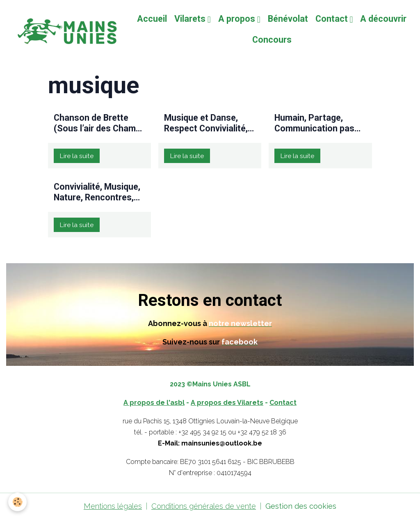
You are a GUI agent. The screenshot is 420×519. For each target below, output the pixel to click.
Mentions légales (113, 506)
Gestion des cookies (301, 506)
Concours (272, 40)
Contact (333, 19)
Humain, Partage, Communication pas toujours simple (314, 123)
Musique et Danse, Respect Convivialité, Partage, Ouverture (206, 123)
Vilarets (191, 19)
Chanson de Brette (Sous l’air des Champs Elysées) (100, 123)
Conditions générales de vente (204, 506)
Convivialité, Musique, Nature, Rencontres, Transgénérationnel (97, 192)
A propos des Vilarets (227, 403)
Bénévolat (288, 19)
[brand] (65, 29)
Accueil (152, 19)
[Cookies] (17, 502)
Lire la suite (76, 156)
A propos (238, 19)
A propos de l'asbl (154, 403)
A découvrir (383, 19)
